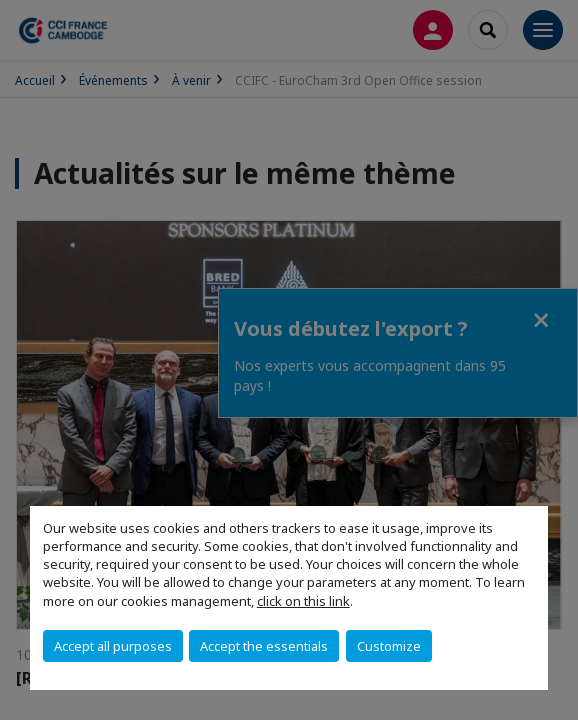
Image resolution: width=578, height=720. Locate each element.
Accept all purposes (113, 646)
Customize (389, 646)
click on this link (303, 601)
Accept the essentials (264, 646)
